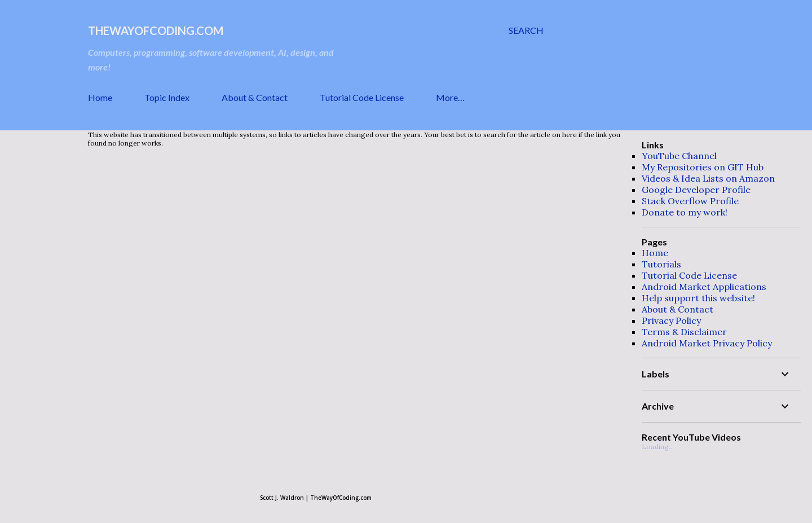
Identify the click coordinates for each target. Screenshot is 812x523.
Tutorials (661, 264)
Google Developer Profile (696, 190)
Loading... (658, 447)
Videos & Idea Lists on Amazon (708, 178)
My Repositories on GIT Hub (703, 167)
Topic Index (167, 97)
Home (100, 97)
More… (450, 97)
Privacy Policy (671, 320)
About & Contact (255, 97)
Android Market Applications (704, 287)
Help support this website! (698, 298)
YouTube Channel (679, 156)
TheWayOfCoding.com (156, 30)
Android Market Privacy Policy (707, 343)
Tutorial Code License (362, 97)
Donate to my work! (685, 212)
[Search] (526, 30)
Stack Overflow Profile (690, 201)
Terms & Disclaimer (684, 332)
